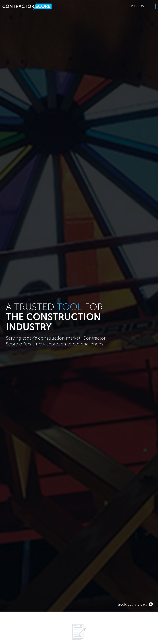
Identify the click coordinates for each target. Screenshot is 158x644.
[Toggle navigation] (152, 6)
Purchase (138, 6)
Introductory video (134, 604)
